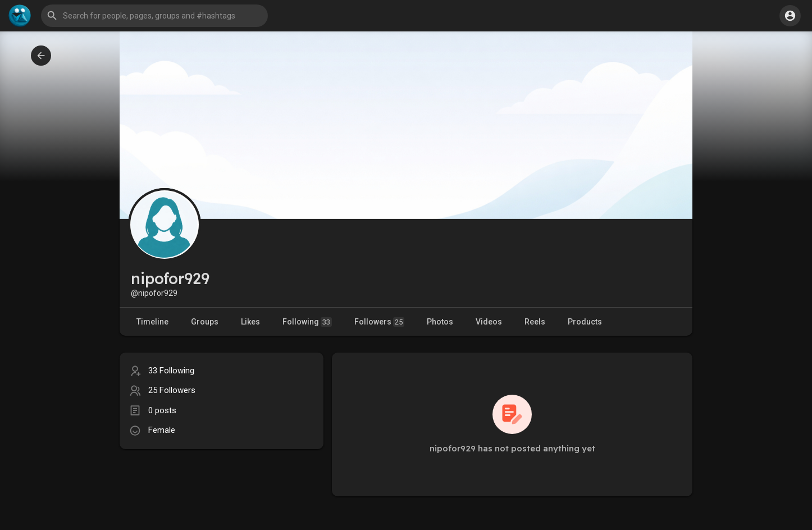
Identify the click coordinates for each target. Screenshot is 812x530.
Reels (535, 322)
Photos (440, 322)
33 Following (171, 371)
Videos (489, 322)
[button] (154, 16)
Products (585, 322)
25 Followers (172, 390)
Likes (250, 322)
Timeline (152, 322)
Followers (379, 322)
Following (307, 322)
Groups (205, 322)
